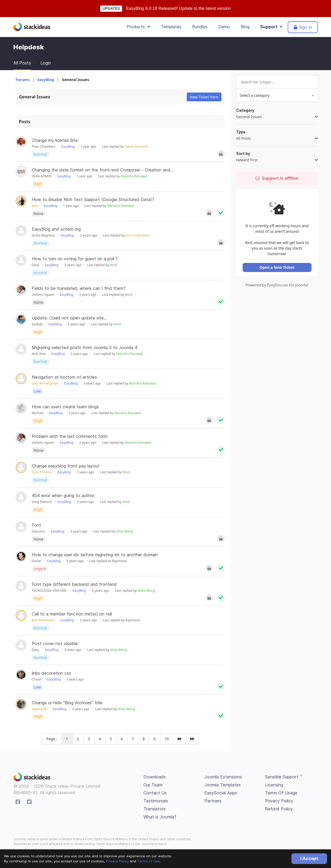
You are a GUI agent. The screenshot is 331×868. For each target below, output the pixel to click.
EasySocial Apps (221, 793)
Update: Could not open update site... (69, 318)
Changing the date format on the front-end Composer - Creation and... (103, 170)
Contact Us (155, 793)
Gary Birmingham (45, 383)
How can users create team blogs (65, 407)
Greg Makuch (42, 502)
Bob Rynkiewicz (43, 620)
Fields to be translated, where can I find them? (79, 288)
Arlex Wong (125, 531)
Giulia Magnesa (43, 235)
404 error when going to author (63, 495)
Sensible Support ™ (284, 777)
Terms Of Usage (281, 793)
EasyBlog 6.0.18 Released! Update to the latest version (178, 8)
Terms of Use (149, 861)
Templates (171, 27)
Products (138, 27)
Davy (36, 265)
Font (36, 525)
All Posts (22, 63)
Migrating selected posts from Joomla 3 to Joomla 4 (85, 347)
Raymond (119, 561)
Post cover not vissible (55, 643)
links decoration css (51, 673)
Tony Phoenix (42, 472)
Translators (155, 809)
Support (271, 27)
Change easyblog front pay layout (66, 466)
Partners (213, 801)
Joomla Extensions (223, 777)
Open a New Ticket (278, 269)
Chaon (37, 679)
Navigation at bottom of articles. (65, 377)
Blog (245, 27)
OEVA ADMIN (42, 176)
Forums (23, 80)
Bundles (200, 27)
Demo (224, 27)
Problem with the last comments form (70, 436)
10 (167, 739)
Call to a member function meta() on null (72, 614)
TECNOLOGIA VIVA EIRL (49, 591)
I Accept (309, 858)
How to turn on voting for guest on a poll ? (75, 259)
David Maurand (136, 147)
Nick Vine (39, 354)
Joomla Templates (223, 785)
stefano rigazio (43, 295)
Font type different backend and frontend (74, 584)
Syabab (37, 324)
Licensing (274, 785)
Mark (114, 265)
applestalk (40, 709)
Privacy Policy (117, 861)
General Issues (35, 97)
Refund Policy (279, 809)
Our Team (153, 785)
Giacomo (38, 531)
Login (46, 63)
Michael (38, 413)
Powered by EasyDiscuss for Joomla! (278, 286)
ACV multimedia (138, 235)
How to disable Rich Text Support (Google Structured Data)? (93, 199)
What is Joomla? (160, 817)
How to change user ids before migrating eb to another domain (95, 555)
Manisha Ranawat (134, 176)
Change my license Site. (55, 140)
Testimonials (156, 801)
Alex (35, 206)
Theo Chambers (44, 147)
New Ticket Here (204, 97)
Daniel (37, 561)
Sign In (303, 27)
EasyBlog (46, 80)
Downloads (155, 777)
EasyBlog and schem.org (56, 229)
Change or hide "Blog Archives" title (67, 703)
